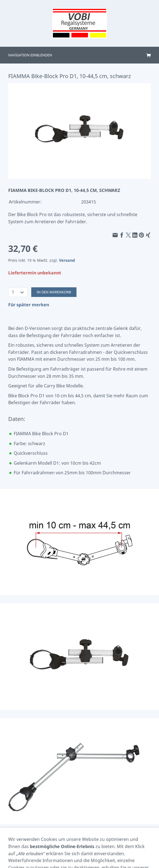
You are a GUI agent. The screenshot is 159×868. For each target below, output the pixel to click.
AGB (36, 847)
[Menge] (18, 292)
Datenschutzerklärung (103, 847)
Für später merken (29, 305)
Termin (61, 854)
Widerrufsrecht (139, 847)
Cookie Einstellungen (62, 847)
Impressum (18, 847)
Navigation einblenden (30, 55)
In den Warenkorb (54, 292)
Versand (67, 260)
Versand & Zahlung (88, 854)
